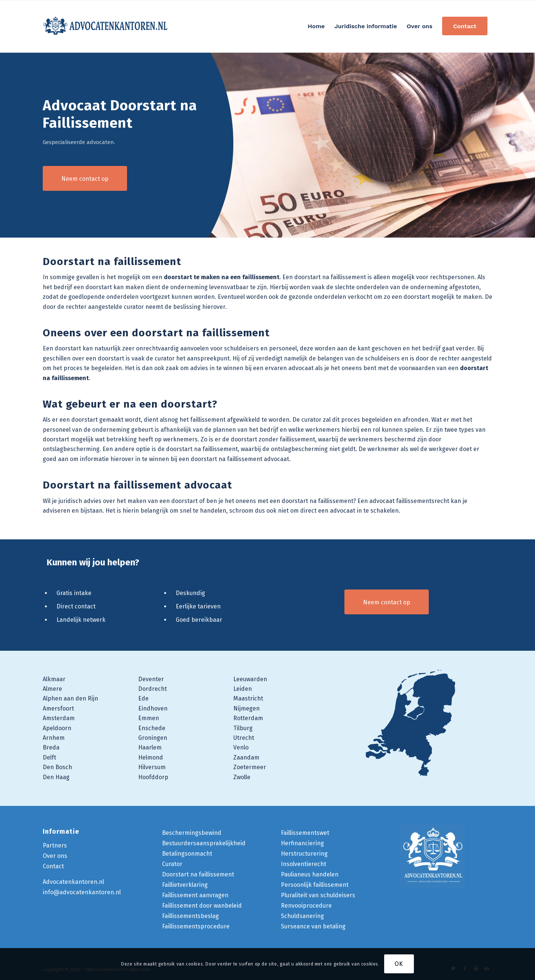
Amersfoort (58, 708)
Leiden (243, 689)
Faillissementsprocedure (196, 926)
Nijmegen (247, 708)
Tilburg (243, 728)
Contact (53, 866)
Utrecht (244, 738)
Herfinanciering (302, 843)
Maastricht (248, 698)
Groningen (153, 738)
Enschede (152, 728)
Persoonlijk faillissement (315, 885)
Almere (52, 689)
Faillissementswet (305, 833)
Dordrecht (153, 689)
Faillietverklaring (185, 885)
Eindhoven (153, 708)
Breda (51, 747)
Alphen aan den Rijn (70, 698)
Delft (49, 757)
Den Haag (56, 777)
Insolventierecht (304, 864)
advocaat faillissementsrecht (409, 501)
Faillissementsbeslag (190, 916)
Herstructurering (304, 854)
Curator (172, 864)
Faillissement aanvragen (195, 895)
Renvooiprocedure (306, 906)
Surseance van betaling (313, 926)
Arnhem (54, 738)
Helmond (151, 757)
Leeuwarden (250, 679)
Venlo (241, 747)
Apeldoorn (57, 728)
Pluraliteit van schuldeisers (318, 895)
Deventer (151, 679)
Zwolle (242, 777)
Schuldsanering (302, 916)
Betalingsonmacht (187, 854)
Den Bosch (57, 767)
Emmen (149, 718)
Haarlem (150, 747)
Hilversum (152, 767)
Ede (143, 698)
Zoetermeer (250, 767)
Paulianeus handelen (310, 874)
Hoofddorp (153, 777)
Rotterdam (248, 718)
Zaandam (246, 757)
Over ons (55, 856)
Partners (55, 845)
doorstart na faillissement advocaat (240, 459)
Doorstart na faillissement (198, 874)
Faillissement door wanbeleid (202, 906)
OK (399, 964)
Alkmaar (54, 679)
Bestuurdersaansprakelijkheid (204, 843)
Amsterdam (59, 718)
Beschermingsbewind (192, 833)
